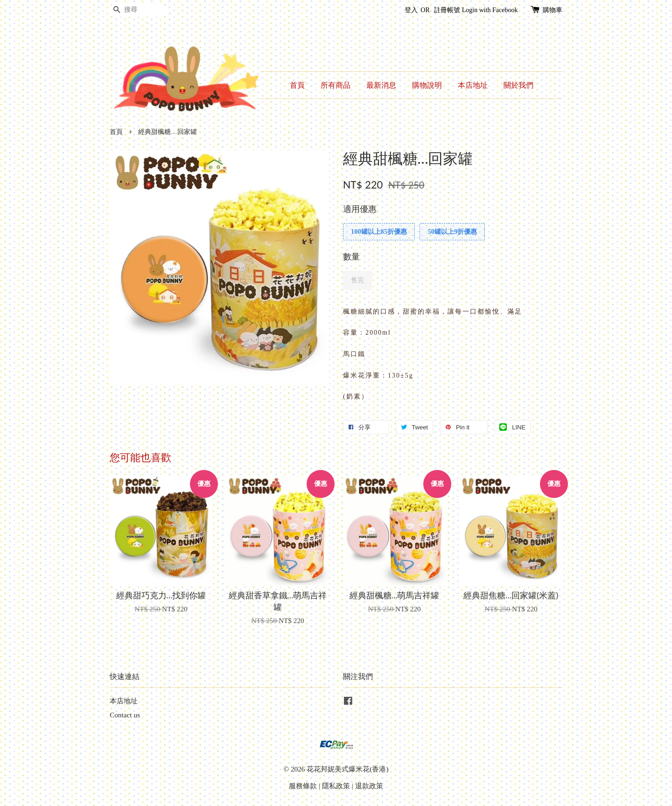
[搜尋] (138, 10)
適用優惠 (360, 209)
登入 (411, 10)
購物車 (553, 10)
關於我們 (518, 85)
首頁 (297, 85)
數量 (351, 257)
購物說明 (427, 85)
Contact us (125, 715)
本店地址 (473, 85)
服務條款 (303, 786)
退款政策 (369, 786)
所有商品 (336, 85)
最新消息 (381, 85)
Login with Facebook (490, 10)
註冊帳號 (447, 10)
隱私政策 (336, 786)
